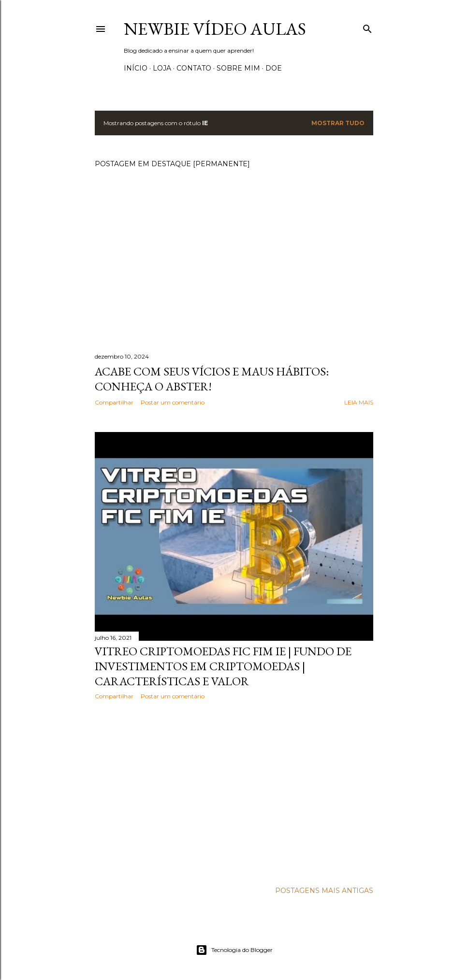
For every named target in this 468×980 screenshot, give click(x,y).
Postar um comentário (173, 402)
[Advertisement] (234, 792)
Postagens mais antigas (324, 891)
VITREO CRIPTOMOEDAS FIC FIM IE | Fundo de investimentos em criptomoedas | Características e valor (223, 666)
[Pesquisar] (367, 27)
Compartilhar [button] (114, 402)
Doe (274, 68)
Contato (194, 68)
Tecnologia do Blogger (234, 950)
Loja (162, 68)
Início (136, 68)
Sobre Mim (238, 68)
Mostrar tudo (338, 123)
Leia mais (359, 402)
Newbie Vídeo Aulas (215, 29)
